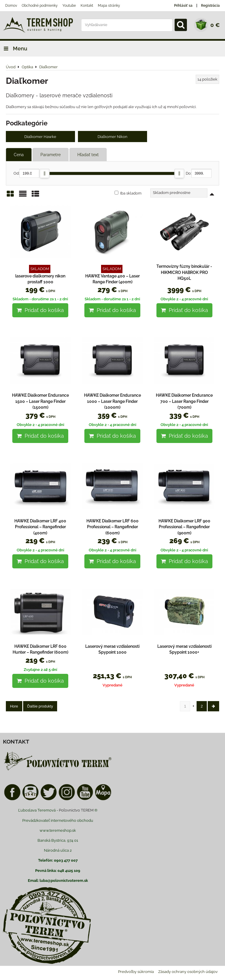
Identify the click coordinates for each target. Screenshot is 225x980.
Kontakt (87, 6)
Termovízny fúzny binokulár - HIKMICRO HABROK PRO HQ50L (184, 273)
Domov (11, 6)
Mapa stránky (109, 6)
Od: (26, 174)
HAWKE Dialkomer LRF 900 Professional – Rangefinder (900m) (184, 528)
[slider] (45, 174)
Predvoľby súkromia (136, 973)
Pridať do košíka (40, 311)
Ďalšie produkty (40, 707)
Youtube (69, 6)
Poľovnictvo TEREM (76, 811)
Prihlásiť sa (183, 6)
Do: (199, 174)
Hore (14, 707)
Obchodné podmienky (40, 6)
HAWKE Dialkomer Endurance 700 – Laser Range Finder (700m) (184, 402)
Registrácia (210, 6)
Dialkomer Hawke (40, 137)
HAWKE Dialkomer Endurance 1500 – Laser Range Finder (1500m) (40, 402)
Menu (14, 48)
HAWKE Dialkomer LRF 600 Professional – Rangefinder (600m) (112, 528)
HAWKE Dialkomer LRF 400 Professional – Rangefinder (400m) (40, 528)
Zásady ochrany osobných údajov (188, 973)
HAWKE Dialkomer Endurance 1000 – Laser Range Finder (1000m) (112, 402)
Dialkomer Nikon (112, 137)
